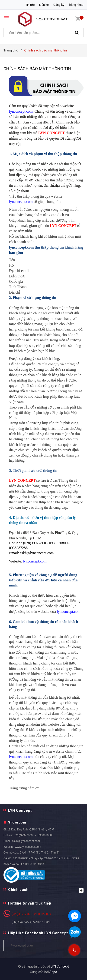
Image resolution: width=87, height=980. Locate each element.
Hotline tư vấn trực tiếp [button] (30, 903)
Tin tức (30, 5)
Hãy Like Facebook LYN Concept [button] (38, 933)
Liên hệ (44, 5)
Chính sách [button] (46, 890)
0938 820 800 (42, 914)
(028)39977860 (23, 835)
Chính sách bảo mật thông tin (37, 69)
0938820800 (46, 835)
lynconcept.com (22, 945)
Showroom (17, 822)
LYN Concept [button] (20, 810)
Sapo (53, 972)
